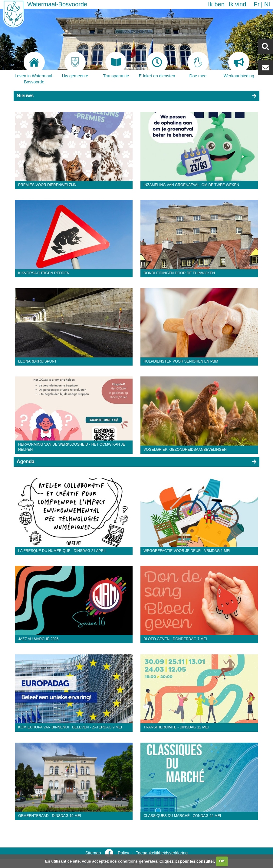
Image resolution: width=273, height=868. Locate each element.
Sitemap (93, 853)
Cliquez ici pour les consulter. (187, 861)
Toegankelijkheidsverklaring (162, 853)
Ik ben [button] (216, 4)
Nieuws (25, 96)
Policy (123, 853)
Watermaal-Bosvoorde (57, 4)
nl (267, 4)
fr (257, 4)
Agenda (26, 461)
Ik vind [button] (238, 4)
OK (222, 861)
